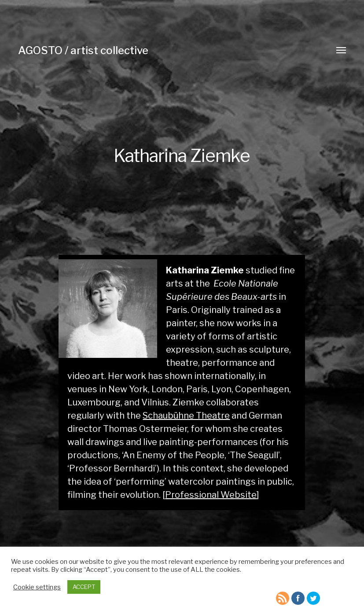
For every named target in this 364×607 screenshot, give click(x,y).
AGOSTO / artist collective (83, 50)
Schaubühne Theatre (186, 416)
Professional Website (211, 495)
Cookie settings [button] (37, 587)
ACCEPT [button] (84, 587)
